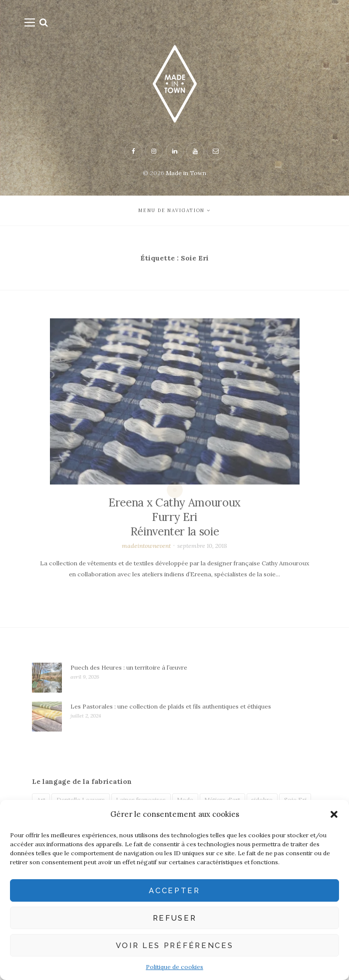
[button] (334, 814)
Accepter (174, 891)
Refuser (175, 918)
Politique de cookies (174, 967)
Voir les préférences (175, 946)
